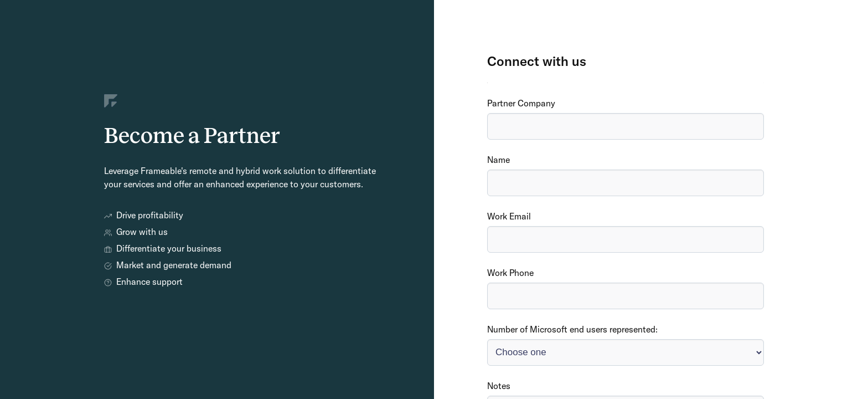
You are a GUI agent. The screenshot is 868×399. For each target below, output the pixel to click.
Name (498, 160)
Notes (499, 386)
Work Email (509, 216)
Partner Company (521, 103)
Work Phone (510, 273)
